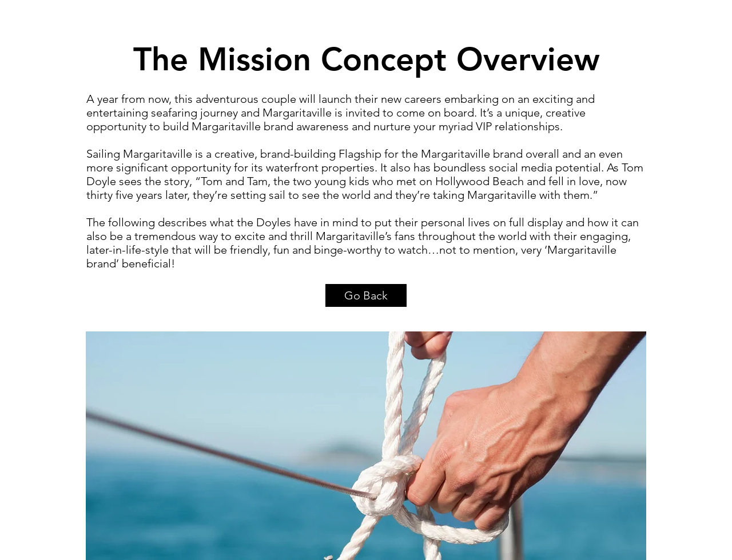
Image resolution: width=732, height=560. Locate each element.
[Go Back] (366, 295)
